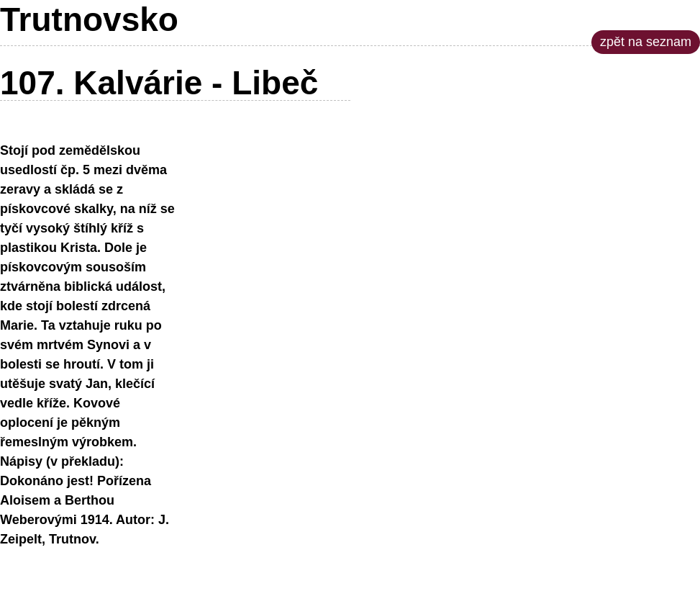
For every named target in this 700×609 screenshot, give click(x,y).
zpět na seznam (646, 42)
